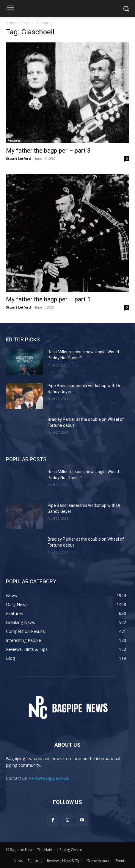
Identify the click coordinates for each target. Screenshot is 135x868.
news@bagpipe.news (49, 778)
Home (11, 23)
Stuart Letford (18, 158)
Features (14, 140)
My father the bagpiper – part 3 (48, 151)
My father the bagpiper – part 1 (48, 299)
